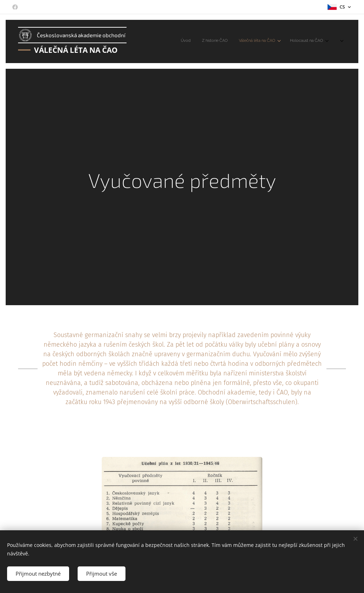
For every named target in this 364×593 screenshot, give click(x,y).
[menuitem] (254, 41)
